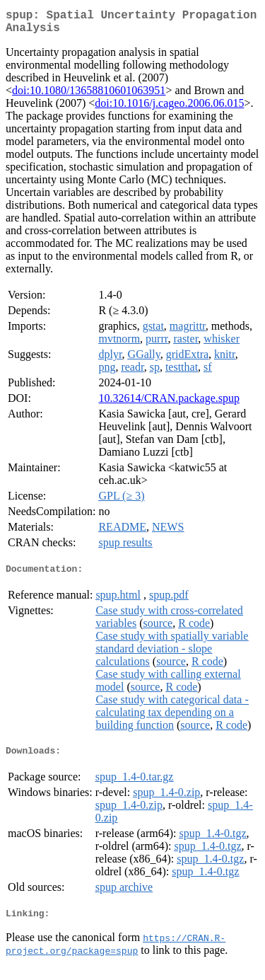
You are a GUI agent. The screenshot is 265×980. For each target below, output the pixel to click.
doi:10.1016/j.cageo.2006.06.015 (169, 109)
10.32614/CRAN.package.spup (169, 404)
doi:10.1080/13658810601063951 (89, 96)
